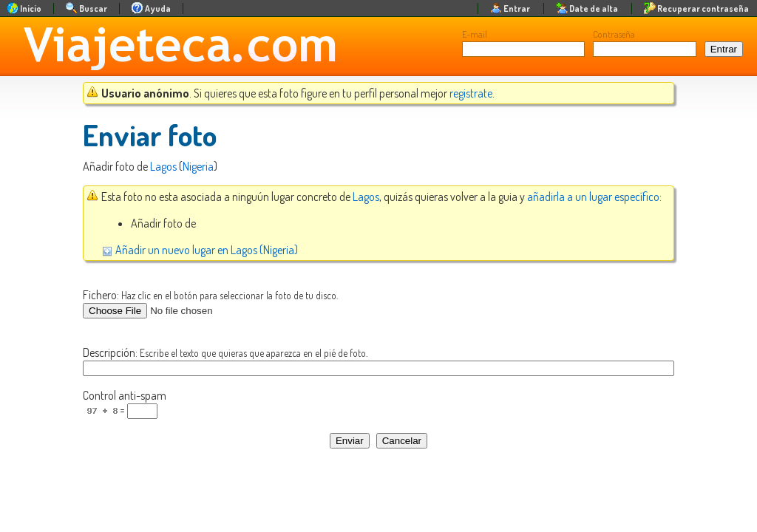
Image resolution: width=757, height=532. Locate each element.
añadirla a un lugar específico (593, 197)
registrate (471, 93)
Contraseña (614, 34)
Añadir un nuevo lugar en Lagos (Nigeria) (200, 250)
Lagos (163, 166)
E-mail (475, 34)
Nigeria (198, 166)
